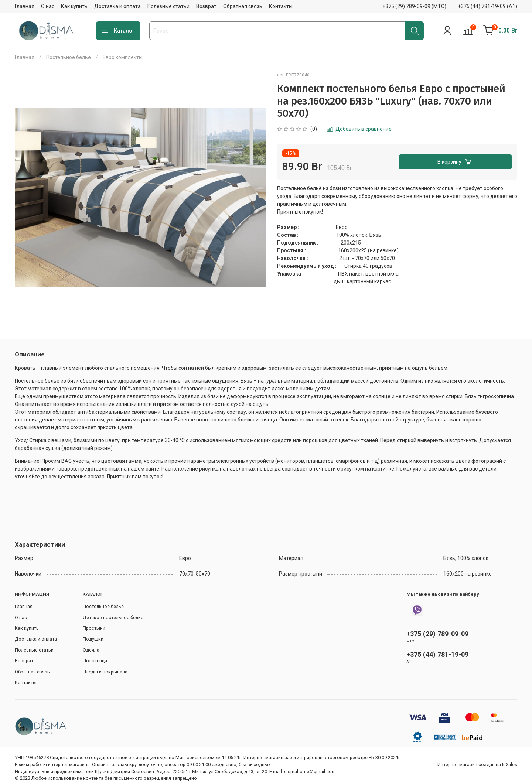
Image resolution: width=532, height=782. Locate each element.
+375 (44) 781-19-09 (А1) (487, 6)
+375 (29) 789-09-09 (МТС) (414, 6)
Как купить (74, 6)
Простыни (94, 628)
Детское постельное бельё (113, 617)
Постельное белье (69, 57)
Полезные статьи (168, 6)
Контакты (281, 6)
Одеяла (91, 650)
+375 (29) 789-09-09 (437, 634)
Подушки (93, 639)
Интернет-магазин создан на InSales (477, 764)
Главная (25, 6)
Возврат (206, 6)
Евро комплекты (123, 57)
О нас (48, 6)
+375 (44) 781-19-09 (437, 654)
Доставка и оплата (117, 6)
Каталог (118, 31)
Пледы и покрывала (105, 672)
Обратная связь (243, 6)
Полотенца (95, 661)
